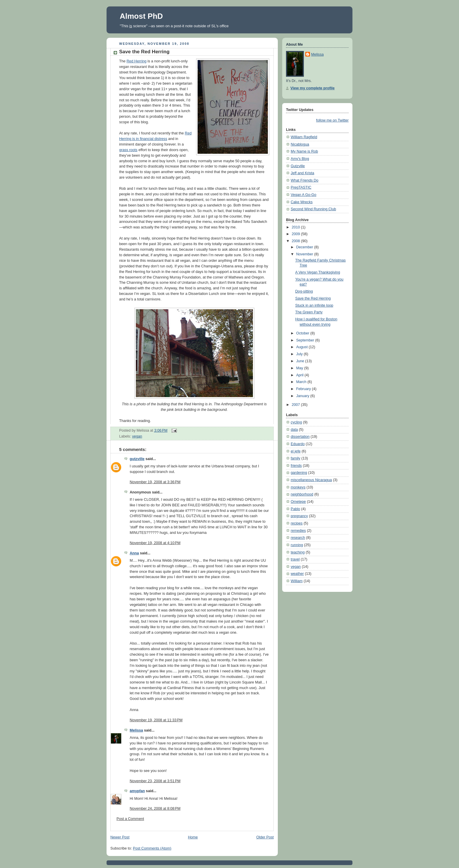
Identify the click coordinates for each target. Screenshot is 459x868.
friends (296, 466)
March (302, 382)
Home (193, 837)
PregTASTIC (301, 187)
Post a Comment (130, 819)
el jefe (296, 451)
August (303, 347)
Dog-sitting (304, 291)
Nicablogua (300, 144)
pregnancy (299, 516)
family (296, 458)
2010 (297, 227)
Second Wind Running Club (313, 209)
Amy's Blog (300, 159)
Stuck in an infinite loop (314, 305)
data (294, 430)
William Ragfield (304, 137)
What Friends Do (305, 180)
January (303, 396)
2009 (297, 234)
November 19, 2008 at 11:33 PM (156, 720)
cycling (296, 422)
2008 (297, 241)
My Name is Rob (304, 151)
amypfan (137, 791)
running (297, 545)
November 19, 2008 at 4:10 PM (155, 543)
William (297, 581)
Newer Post (120, 837)
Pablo (295, 509)
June (301, 361)
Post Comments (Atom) (152, 848)
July (300, 354)
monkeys (298, 487)
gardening (299, 473)
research (298, 538)
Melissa (136, 730)
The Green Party (309, 312)
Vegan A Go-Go (304, 195)
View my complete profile (312, 88)
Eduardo (298, 444)
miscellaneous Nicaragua (311, 480)
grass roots (128, 150)
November (305, 254)
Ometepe (298, 502)
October (303, 333)
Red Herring (136, 61)
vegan (137, 436)
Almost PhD (141, 16)
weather (297, 574)
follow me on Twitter (332, 120)
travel (295, 559)
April (300, 375)
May (300, 368)
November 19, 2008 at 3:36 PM (155, 482)
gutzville (137, 459)
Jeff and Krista (302, 173)
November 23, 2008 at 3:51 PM (155, 781)
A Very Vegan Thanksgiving (318, 272)
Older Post (265, 837)
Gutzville (298, 166)
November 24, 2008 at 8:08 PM (155, 809)
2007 (297, 405)
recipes (297, 523)
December (305, 247)
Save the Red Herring (144, 52)
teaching (298, 552)
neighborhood (302, 494)
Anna (134, 553)
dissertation (300, 437)
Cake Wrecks (302, 202)
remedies (298, 531)
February (304, 389)
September (306, 340)
